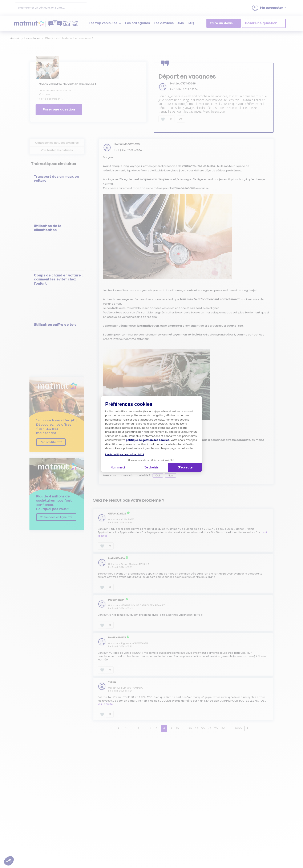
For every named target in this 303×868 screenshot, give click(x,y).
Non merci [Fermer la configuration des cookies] (118, 468)
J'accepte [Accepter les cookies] (185, 468)
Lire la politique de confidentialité (125, 454)
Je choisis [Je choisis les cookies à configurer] (151, 468)
